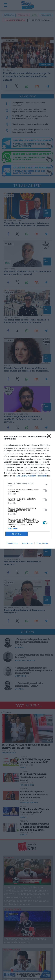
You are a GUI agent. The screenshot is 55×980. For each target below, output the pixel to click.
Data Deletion (13, 543)
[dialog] (28, 490)
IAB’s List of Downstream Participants (31, 476)
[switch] (45, 491)
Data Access (27, 543)
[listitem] (28, 484)
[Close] (50, 437)
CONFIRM (16, 534)
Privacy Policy (42, 543)
